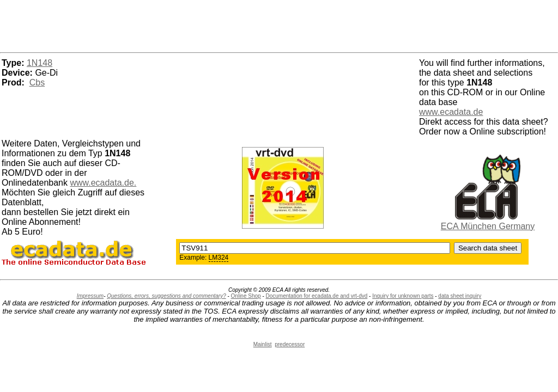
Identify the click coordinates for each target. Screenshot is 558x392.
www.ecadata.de (451, 112)
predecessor (290, 344)
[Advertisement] (279, 24)
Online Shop (246, 296)
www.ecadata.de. (103, 183)
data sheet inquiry (460, 296)
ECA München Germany (488, 226)
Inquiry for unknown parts (403, 296)
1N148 (40, 63)
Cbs (37, 82)
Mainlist (263, 344)
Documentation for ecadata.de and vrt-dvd (317, 296)
